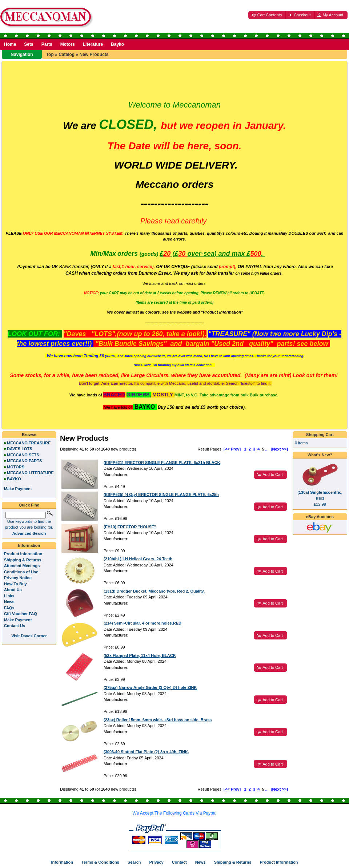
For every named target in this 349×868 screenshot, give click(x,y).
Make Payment (18, 620)
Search (134, 862)
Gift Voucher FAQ (21, 614)
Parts (47, 44)
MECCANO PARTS (24, 461)
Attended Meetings (22, 566)
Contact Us (15, 626)
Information (29, 545)
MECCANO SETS (23, 455)
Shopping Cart (320, 435)
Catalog (67, 54)
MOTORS (16, 467)
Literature (93, 44)
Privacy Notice (18, 578)
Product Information (23, 554)
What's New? (320, 455)
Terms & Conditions (100, 862)
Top (50, 54)
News (9, 602)
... (267, 449)
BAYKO (14, 479)
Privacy (157, 862)
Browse (29, 435)
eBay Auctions (320, 517)
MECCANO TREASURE (29, 443)
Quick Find (29, 505)
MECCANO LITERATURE (30, 473)
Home (10, 44)
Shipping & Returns (23, 560)
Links (9, 596)
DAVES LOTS (19, 449)
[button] (267, 15)
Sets (29, 44)
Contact (179, 862)
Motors (68, 44)
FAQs (9, 608)
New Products (94, 54)
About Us (13, 590)
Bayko (117, 44)
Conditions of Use (21, 572)
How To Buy (15, 584)
